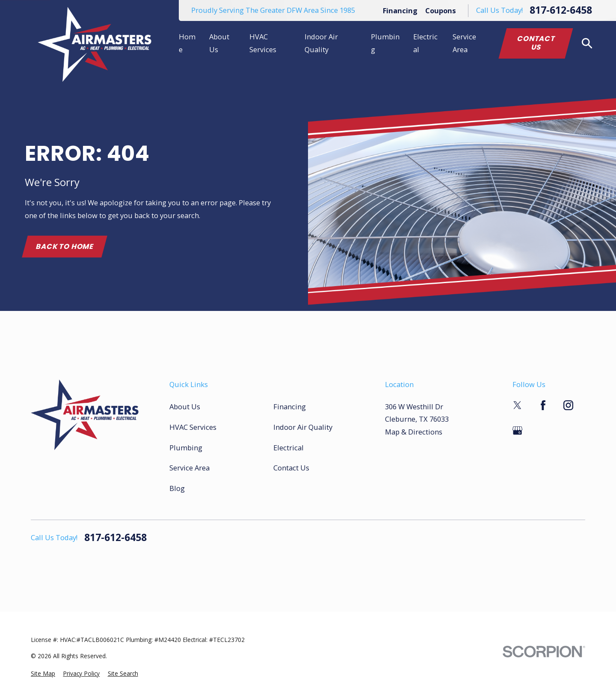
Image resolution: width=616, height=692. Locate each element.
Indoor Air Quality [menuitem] (321, 43)
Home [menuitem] (187, 43)
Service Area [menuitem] (464, 43)
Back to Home (64, 247)
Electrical (289, 448)
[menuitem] (43, 674)
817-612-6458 (561, 10)
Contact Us (536, 43)
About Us (185, 407)
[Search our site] (587, 43)
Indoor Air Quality (303, 427)
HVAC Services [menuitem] (263, 43)
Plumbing (186, 448)
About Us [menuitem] (219, 43)
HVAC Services (193, 427)
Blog (177, 488)
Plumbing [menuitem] (385, 43)
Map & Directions (414, 432)
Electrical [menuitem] (425, 43)
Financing (400, 10)
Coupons (441, 10)
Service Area (190, 468)
